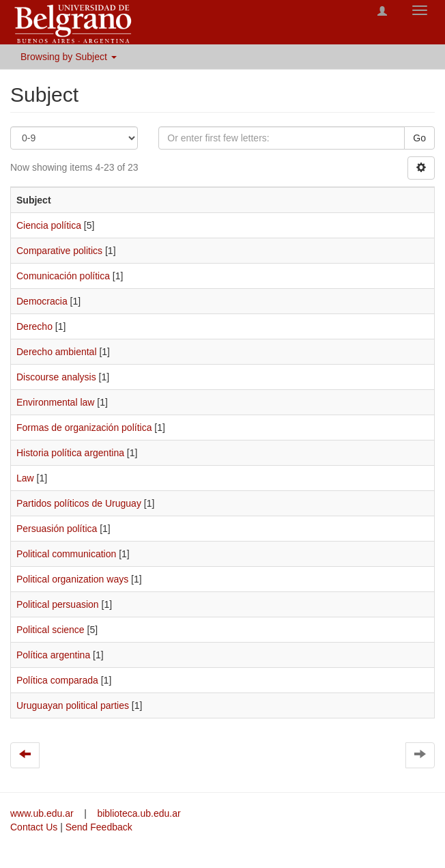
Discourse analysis (56, 377)
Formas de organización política (84, 428)
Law (25, 478)
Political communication (66, 554)
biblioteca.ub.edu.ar (139, 813)
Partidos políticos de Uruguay (79, 503)
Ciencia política (49, 225)
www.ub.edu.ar (43, 813)
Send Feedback (99, 827)
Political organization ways (72, 579)
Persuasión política (57, 529)
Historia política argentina (70, 453)
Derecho (34, 326)
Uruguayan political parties (73, 705)
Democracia (42, 301)
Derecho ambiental (57, 352)
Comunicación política (63, 276)
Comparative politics (59, 251)
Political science (51, 630)
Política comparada (57, 680)
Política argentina (53, 655)
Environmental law (55, 402)
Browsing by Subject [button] (69, 57)
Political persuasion (58, 604)
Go (419, 138)
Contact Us (34, 827)
